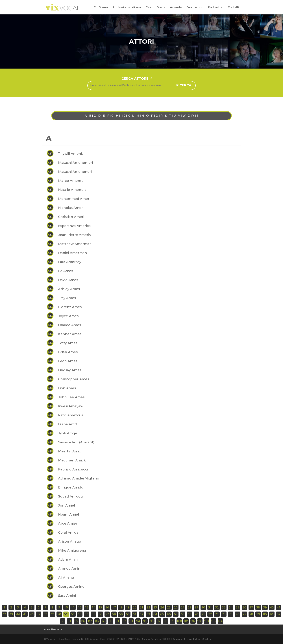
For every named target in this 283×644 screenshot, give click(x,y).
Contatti (233, 7)
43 (11, 614)
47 (39, 614)
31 (210, 607)
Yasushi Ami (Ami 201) (76, 442)
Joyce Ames (68, 316)
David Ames (68, 280)
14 (93, 607)
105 (214, 621)
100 (179, 621)
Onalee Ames (69, 325)
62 (141, 614)
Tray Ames (67, 298)
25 (169, 607)
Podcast (214, 7)
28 (190, 607)
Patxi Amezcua (71, 415)
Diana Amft (68, 424)
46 (32, 614)
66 (169, 614)
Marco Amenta (71, 181)
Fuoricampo (195, 7)
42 (4, 614)
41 (279, 607)
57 (107, 614)
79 (258, 614)
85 (76, 621)
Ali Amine (66, 578)
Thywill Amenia (71, 154)
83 (63, 621)
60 (128, 614)
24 (162, 607)
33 (224, 607)
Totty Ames (68, 343)
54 (87, 614)
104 (207, 621)
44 (18, 614)
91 (117, 621)
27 (183, 607)
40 (272, 607)
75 (231, 614)
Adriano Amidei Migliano (79, 478)
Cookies (177, 639)
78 (251, 614)
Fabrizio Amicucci (73, 469)
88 (97, 621)
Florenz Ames (70, 307)
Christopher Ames (74, 379)
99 (172, 621)
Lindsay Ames (70, 370)
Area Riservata (53, 629)
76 (238, 614)
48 (45, 614)
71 (203, 614)
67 (176, 614)
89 (104, 621)
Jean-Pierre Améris (74, 235)
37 (251, 607)
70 (196, 614)
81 (272, 614)
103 (200, 621)
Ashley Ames (69, 289)
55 (93, 614)
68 (183, 614)
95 (145, 621)
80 (265, 614)
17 (114, 607)
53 (80, 614)
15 (100, 607)
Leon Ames (68, 361)
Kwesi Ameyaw (71, 406)
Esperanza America (74, 226)
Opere (161, 7)
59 (121, 614)
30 (203, 607)
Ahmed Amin (69, 569)
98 (166, 621)
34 (231, 607)
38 (258, 607)
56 (100, 614)
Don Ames (67, 388)
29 (196, 607)
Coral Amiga (68, 533)
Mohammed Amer (74, 199)
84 (69, 621)
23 (155, 607)
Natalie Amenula (72, 190)
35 (238, 607)
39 (265, 607)
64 (155, 614)
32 (217, 607)
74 (224, 614)
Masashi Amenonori (75, 172)
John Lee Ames (71, 397)
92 (124, 621)
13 (87, 607)
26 (176, 607)
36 (244, 607)
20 (135, 607)
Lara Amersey (70, 262)
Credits (207, 639)
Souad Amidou (70, 496)
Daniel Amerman (73, 253)
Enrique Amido (71, 487)
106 (220, 621)
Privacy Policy (192, 639)
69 (190, 614)
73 (217, 614)
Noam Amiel (68, 514)
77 (244, 614)
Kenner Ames (70, 334)
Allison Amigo (70, 542)
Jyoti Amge (68, 433)
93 (131, 621)
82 (279, 614)
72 (210, 614)
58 (114, 614)
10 (66, 607)
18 (121, 607)
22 (148, 607)
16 (107, 607)
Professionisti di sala (127, 7)
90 (111, 621)
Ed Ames (66, 271)
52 (73, 614)
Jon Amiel (67, 505)
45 (25, 614)
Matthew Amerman (75, 244)
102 (193, 621)
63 (148, 614)
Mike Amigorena (72, 551)
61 (135, 614)
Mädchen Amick (72, 460)
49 (52, 614)
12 (80, 607)
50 (59, 614)
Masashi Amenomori (75, 163)
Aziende (176, 7)
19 (128, 607)
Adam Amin (68, 560)
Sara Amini (67, 596)
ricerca (184, 85)
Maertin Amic (69, 451)
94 (138, 621)
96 (152, 621)
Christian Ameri (71, 217)
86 (83, 621)
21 (141, 607)
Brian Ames (68, 352)
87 (90, 621)
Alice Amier (68, 523)
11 (73, 607)
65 (162, 614)
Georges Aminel (72, 587)
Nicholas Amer (70, 208)
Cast (149, 7)
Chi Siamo (101, 7)
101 (186, 621)
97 (159, 621)
